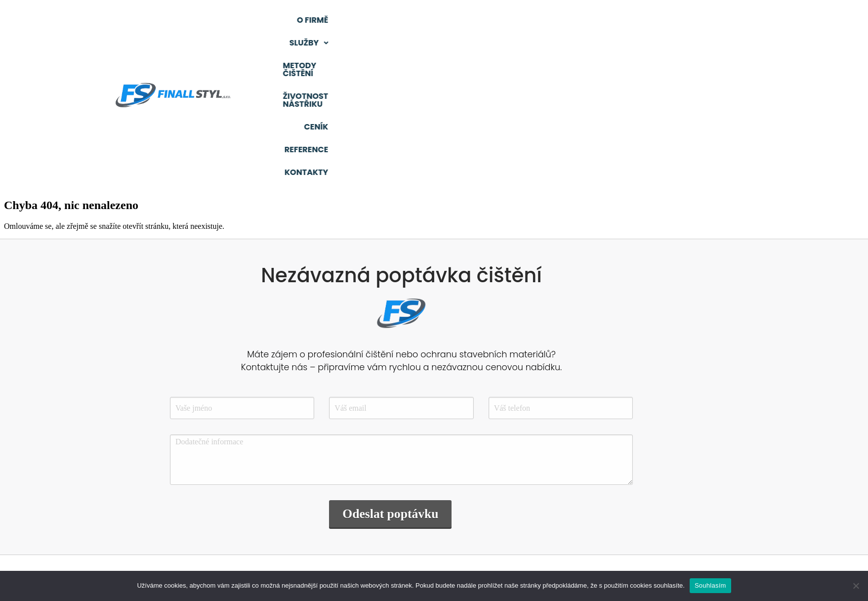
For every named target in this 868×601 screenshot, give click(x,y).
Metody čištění (518, 20)
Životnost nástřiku (615, 20)
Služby (445, 20)
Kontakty (746, 43)
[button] (445, 20)
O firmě (390, 20)
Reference (746, 20)
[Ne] (856, 586)
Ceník (691, 20)
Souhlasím (710, 585)
